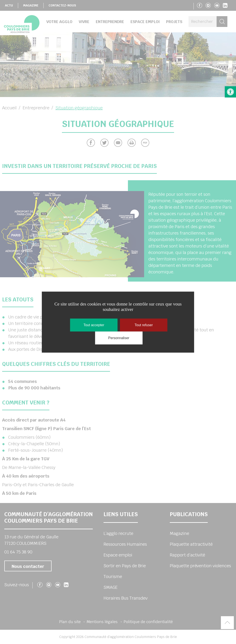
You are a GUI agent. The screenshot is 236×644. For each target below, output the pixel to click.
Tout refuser (144, 325)
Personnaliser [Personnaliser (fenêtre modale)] (119, 338)
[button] (230, 92)
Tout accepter (94, 325)
